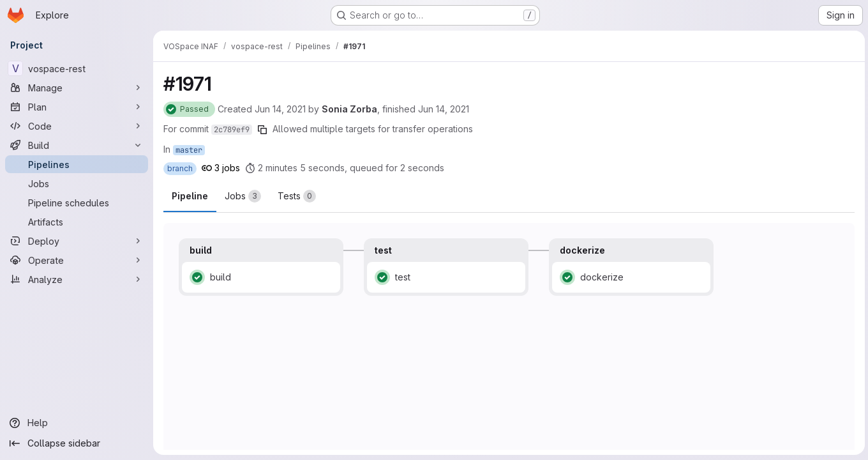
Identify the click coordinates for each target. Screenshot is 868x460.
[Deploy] (77, 241)
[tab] (243, 196)
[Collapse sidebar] (77, 443)
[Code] (77, 126)
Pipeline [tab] (190, 196)
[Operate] (77, 260)
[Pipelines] (77, 164)
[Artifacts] (77, 222)
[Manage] (77, 88)
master (189, 150)
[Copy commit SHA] (262, 130)
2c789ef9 (232, 130)
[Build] (77, 145)
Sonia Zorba (349, 109)
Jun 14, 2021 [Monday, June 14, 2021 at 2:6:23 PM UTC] (444, 109)
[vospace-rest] (77, 68)
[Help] (77, 423)
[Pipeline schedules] (77, 203)
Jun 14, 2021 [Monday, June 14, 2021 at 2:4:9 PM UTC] (280, 109)
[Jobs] (77, 183)
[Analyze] (77, 279)
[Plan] (77, 107)
